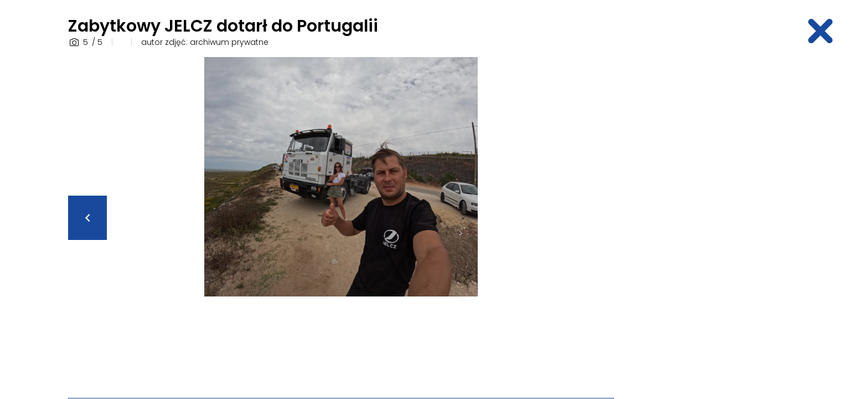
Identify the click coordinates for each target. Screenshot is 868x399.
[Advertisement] (714, 223)
